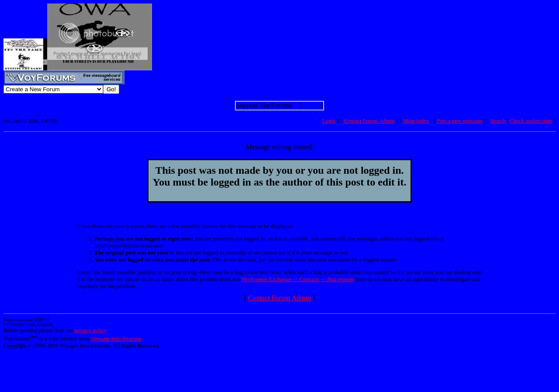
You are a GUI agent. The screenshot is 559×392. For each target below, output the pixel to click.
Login (329, 121)
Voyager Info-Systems (116, 339)
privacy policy (90, 330)
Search (498, 121)
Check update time (531, 121)
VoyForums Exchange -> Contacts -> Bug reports (297, 279)
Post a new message (459, 121)
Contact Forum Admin (369, 121)
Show (311, 105)
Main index (416, 121)
